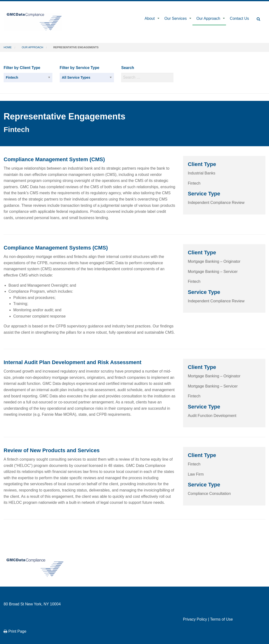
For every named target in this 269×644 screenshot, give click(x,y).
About (150, 18)
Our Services (176, 18)
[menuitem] (151, 19)
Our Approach (208, 18)
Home (8, 47)
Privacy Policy (195, 619)
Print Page (15, 631)
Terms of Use (221, 619)
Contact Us (239, 18)
